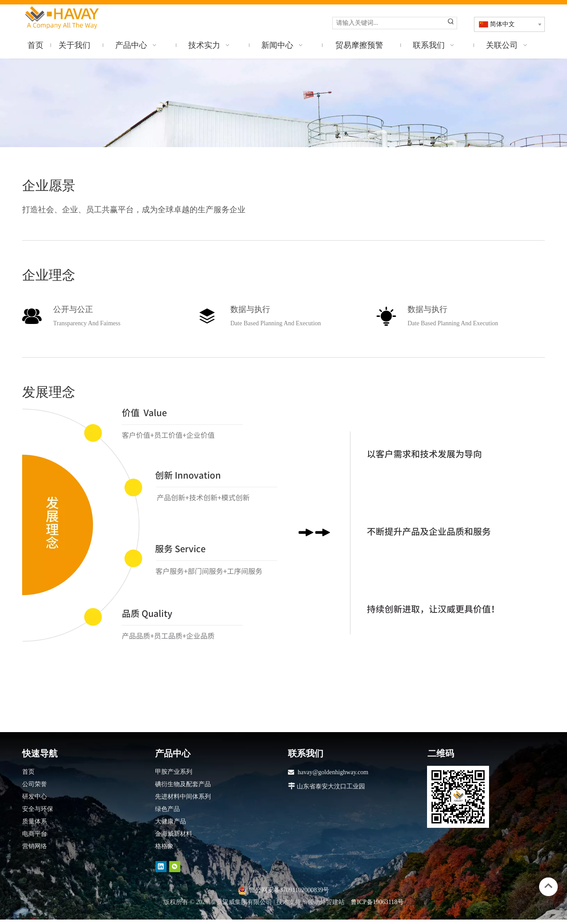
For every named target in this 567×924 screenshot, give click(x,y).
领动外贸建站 (326, 902)
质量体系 (35, 821)
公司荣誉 (35, 784)
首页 (28, 772)
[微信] (175, 867)
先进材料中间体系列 (183, 797)
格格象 (164, 846)
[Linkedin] (161, 867)
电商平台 (35, 834)
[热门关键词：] (451, 23)
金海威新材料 (174, 834)
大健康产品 (171, 821)
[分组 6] (258, 525)
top (548, 886)
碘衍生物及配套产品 (183, 784)
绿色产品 (167, 809)
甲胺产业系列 (174, 772)
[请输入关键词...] (389, 23)
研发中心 (35, 797)
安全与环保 (38, 809)
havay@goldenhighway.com (333, 772)
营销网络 (35, 846)
